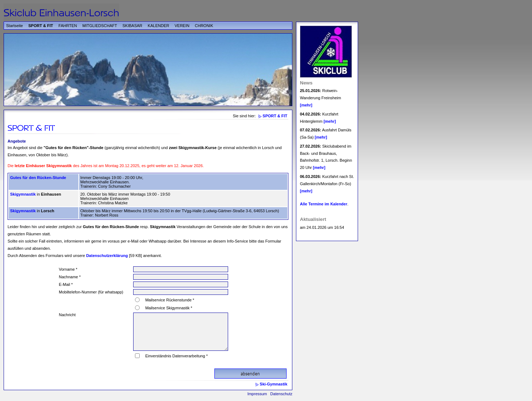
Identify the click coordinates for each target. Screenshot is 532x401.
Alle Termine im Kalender (324, 204)
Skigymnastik (23, 194)
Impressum (257, 394)
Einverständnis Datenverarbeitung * (176, 356)
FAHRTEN (68, 26)
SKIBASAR (132, 26)
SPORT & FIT (41, 26)
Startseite (14, 26)
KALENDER (158, 26)
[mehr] (306, 105)
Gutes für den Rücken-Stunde (38, 178)
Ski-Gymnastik (274, 384)
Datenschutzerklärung (107, 256)
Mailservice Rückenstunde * (170, 300)
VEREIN (182, 26)
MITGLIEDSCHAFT (100, 26)
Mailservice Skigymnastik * (169, 308)
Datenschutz (281, 394)
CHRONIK (204, 26)
